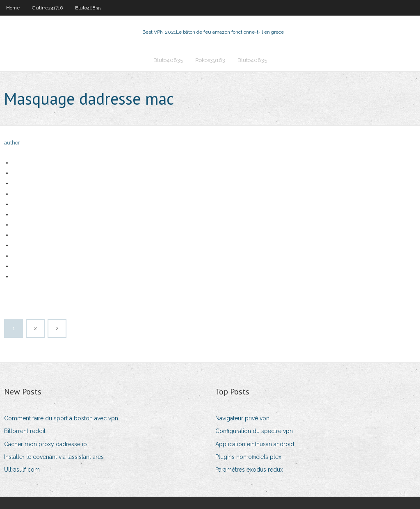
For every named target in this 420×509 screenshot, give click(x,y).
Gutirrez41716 (47, 8)
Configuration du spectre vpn (254, 431)
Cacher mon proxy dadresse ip (46, 444)
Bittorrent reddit (25, 431)
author (12, 143)
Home (13, 8)
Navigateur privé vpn (242, 418)
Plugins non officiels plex (248, 457)
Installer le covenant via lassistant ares (54, 457)
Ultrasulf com (22, 470)
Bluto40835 (88, 8)
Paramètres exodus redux (249, 470)
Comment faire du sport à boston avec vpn (61, 418)
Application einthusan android (255, 444)
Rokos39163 (210, 60)
